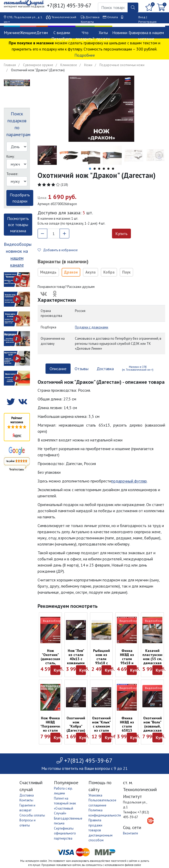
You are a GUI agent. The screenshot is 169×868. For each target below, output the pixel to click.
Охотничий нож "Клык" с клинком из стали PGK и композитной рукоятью (103, 730)
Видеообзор (52, 621)
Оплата (112, 17)
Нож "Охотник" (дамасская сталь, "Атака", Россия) (50, 661)
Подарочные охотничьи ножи (122, 65)
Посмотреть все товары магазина (18, 225)
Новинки (120, 33)
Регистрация (147, 22)
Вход (142, 17)
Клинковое (69, 65)
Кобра (109, 272)
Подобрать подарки (20, 198)
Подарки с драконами (92, 327)
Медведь (48, 272)
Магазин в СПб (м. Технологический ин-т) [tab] (138, 368)
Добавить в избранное (58, 250)
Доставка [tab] (105, 369)
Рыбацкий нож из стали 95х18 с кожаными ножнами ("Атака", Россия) (101, 665)
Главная (10, 65)
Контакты (87, 22)
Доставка (92, 17)
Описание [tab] (58, 369)
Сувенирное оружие (38, 65)
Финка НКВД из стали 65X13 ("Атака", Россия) (127, 728)
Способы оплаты (32, 815)
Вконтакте (131, 833)
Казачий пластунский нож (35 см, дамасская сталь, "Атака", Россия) (153, 663)
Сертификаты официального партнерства (65, 833)
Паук (126, 272)
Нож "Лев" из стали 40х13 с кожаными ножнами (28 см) (76, 661)
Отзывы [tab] (82, 369)
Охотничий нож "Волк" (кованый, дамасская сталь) (153, 726)
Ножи (88, 65)
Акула (91, 272)
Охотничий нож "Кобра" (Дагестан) (76, 724)
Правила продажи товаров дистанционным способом (100, 830)
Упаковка (95, 795)
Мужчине (12, 33)
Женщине (28, 33)
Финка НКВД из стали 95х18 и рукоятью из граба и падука (127, 663)
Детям (42, 33)
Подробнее (85, 55)
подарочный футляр (129, 481)
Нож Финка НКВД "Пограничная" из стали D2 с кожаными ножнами (53, 730)
